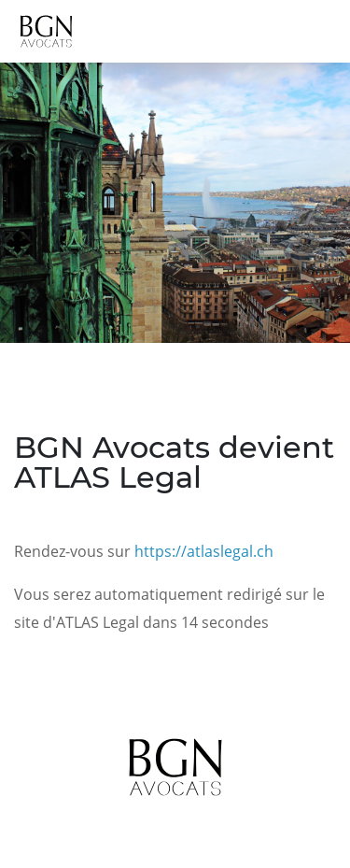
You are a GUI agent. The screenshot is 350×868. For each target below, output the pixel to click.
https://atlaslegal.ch (204, 551)
